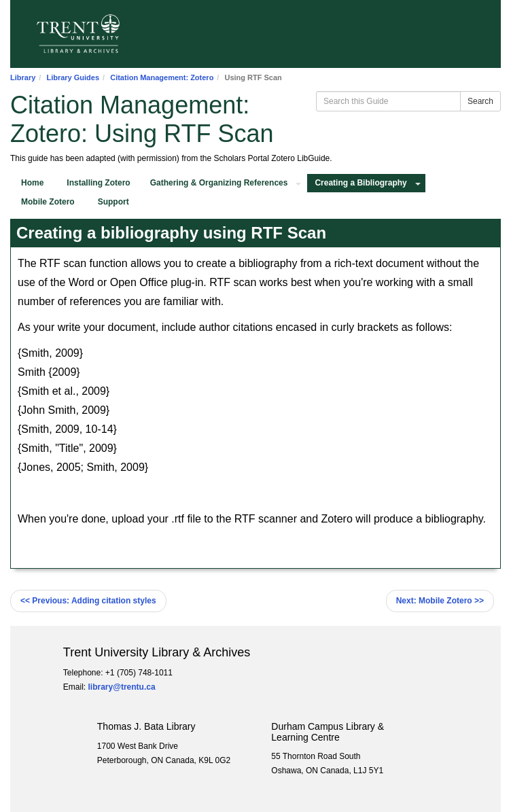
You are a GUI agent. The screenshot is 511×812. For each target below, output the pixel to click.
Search (480, 101)
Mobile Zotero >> (440, 601)
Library (23, 77)
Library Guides (73, 77)
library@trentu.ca (122, 687)
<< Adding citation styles (88, 601)
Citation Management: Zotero (162, 77)
